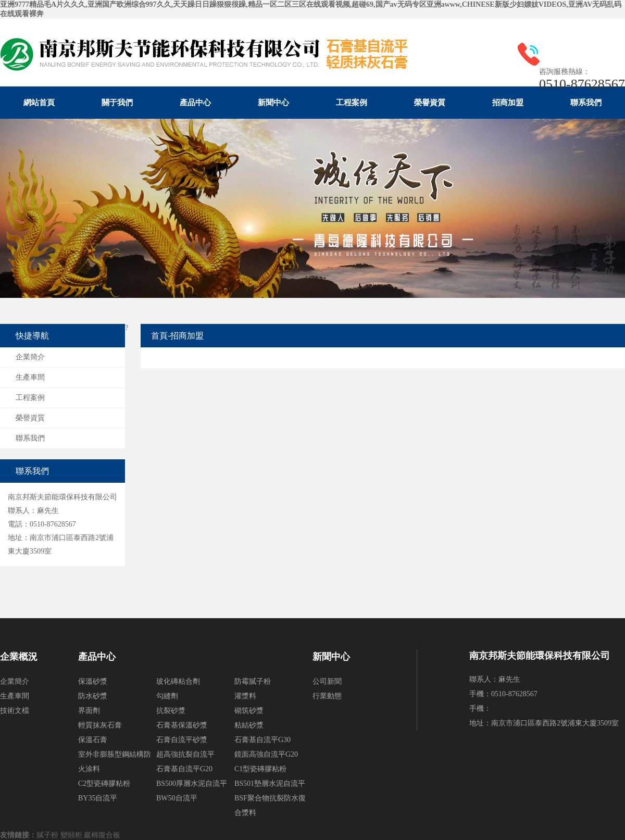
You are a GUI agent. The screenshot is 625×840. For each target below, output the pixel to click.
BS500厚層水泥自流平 (192, 783)
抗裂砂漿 (171, 711)
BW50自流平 (177, 798)
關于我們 (117, 103)
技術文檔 (15, 711)
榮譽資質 (430, 103)
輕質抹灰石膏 (100, 725)
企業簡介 (30, 357)
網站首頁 (39, 103)
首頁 (159, 336)
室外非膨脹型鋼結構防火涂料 (115, 762)
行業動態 (327, 696)
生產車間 (30, 377)
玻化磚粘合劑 (178, 681)
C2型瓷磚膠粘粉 (104, 783)
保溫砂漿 (93, 681)
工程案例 (352, 103)
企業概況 (19, 657)
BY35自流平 (98, 798)
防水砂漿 (93, 696)
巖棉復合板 (103, 835)
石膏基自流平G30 (262, 740)
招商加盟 (508, 103)
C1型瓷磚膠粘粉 (260, 769)
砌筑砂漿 (249, 711)
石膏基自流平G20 (184, 769)
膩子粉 (48, 835)
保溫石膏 (93, 740)
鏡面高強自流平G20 (266, 754)
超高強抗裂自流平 (185, 754)
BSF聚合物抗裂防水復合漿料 (270, 805)
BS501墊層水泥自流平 (270, 783)
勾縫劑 (167, 696)
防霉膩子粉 (253, 681)
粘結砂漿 (249, 725)
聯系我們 (586, 103)
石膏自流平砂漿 (182, 740)
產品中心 (195, 103)
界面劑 (89, 711)
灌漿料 (245, 696)
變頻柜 (72, 835)
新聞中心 (273, 103)
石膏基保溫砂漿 (182, 725)
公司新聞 (327, 681)
